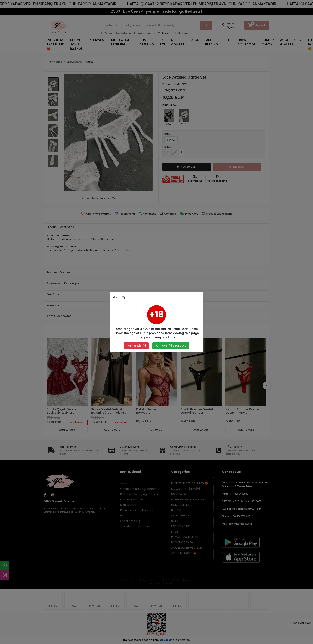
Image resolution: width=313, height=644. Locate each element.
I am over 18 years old (171, 346)
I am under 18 (136, 346)
